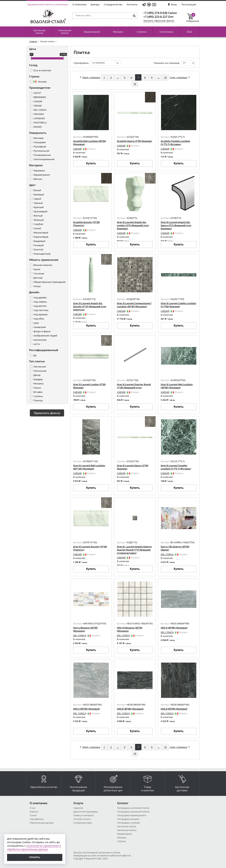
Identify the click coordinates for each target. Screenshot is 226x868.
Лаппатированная (44, 159)
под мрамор (41, 314)
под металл (40, 306)
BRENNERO (40, 97)
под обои (39, 319)
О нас (32, 808)
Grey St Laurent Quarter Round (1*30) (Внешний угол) (134, 386)
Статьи (33, 815)
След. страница (180, 77)
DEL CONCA (40, 110)
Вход (172, 4)
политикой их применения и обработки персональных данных (34, 847)
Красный (39, 207)
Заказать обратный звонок (159, 21)
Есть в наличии (42, 70)
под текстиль (41, 310)
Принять (35, 857)
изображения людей (45, 336)
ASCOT (37, 93)
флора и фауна (42, 331)
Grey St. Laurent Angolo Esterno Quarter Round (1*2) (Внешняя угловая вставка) (134, 550)
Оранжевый (40, 211)
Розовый (39, 245)
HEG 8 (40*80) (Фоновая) (130, 709)
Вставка (38, 392)
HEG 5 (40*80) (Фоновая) (174, 628)
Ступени (141, 32)
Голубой (38, 224)
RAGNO (38, 127)
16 (135, 84)
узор (36, 323)
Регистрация (189, 4)
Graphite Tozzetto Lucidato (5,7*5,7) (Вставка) (175, 143)
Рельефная (40, 147)
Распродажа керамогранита (132, 815)
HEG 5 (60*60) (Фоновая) (86, 709)
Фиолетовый (41, 233)
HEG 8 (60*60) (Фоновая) (174, 709)
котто (37, 344)
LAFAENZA (39, 118)
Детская (38, 278)
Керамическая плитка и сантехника (48, 4)
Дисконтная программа (86, 812)
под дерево (40, 297)
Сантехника (166, 32)
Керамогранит (92, 32)
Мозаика (118, 32)
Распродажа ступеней (128, 823)
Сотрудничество (113, 4)
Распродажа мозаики (128, 819)
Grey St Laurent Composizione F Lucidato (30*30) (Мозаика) (134, 305)
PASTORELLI (40, 123)
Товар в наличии (148, 782)
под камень (40, 302)
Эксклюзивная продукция (78, 782)
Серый (37, 199)
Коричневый (41, 237)
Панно (37, 388)
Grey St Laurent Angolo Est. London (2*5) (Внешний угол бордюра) (133, 225)
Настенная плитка (39, 32)
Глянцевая (40, 142)
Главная (33, 41)
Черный (38, 203)
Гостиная (39, 273)
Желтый (38, 216)
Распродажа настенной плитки (133, 808)
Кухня (37, 269)
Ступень (38, 396)
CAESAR (38, 101)
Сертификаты (37, 819)
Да (35, 355)
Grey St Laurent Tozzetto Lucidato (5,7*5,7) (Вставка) (176, 467)
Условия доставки (83, 823)
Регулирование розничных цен (113, 782)
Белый (37, 190)
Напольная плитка (65, 32)
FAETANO (39, 114)
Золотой (38, 249)
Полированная (42, 155)
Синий (37, 228)
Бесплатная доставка (182, 782)
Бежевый (39, 194)
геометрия (40, 327)
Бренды (95, 4)
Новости (34, 812)
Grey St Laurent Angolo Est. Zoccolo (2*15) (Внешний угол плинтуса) (90, 306)
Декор (37, 375)
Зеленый (39, 220)
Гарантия (78, 808)
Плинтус (38, 400)
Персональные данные (42, 823)
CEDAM (38, 106)
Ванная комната (43, 265)
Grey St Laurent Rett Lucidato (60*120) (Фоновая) (89, 467)
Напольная (40, 371)
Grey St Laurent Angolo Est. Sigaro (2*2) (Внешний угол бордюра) (176, 225)
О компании (79, 4)
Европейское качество (44, 781)
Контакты (132, 4)
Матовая (38, 138)
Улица (37, 286)
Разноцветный (42, 254)
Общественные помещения (50, 282)
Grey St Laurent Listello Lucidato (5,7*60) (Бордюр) (178, 305)
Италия (40, 82)
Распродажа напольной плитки (133, 812)
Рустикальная (41, 151)
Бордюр (38, 379)
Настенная (40, 367)
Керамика (39, 170)
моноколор (40, 340)
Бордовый (39, 241)
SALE (189, 32)
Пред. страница (90, 77)
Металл (38, 179)
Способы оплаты (82, 819)
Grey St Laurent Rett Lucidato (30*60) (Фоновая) (177, 386)
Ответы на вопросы (84, 815)
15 (165, 77)
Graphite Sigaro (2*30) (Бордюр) (134, 141)
